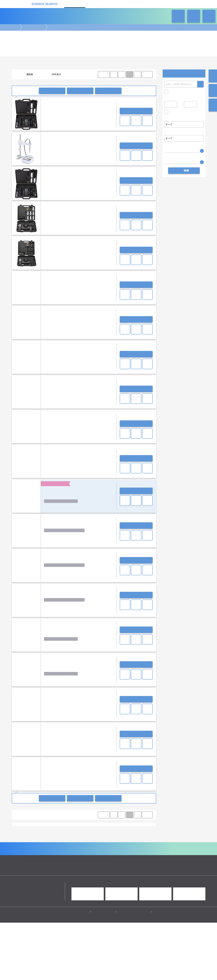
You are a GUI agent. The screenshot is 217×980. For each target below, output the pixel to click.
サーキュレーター (49, 839)
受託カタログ (97, 4)
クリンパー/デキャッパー (109, 835)
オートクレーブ (68, 829)
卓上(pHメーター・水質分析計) (65, 859)
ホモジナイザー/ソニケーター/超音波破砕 (92, 832)
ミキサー (67, 832)
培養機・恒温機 (140, 868)
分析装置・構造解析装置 (87, 871)
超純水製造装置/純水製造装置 (28, 829)
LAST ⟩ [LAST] (147, 74)
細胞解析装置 (103, 868)
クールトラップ (62, 835)
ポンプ (49, 835)
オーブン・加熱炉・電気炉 (83, 835)
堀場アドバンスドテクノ (132, 847)
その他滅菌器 (83, 829)
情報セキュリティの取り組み (134, 969)
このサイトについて (104, 969)
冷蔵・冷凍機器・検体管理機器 (103, 874)
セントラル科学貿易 (109, 847)
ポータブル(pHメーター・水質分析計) (32, 859)
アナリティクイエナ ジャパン (28, 847)
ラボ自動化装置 (40, 874)
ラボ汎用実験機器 (33, 27)
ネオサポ (142, 4)
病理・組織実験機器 (121, 868)
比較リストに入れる (108, 91)
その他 (77, 839)
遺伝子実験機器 (22, 868)
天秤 (132, 829)
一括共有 (80, 91)
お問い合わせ (136, 111)
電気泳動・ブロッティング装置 (45, 868)
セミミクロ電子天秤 (101, 829)
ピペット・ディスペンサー (62, 874)
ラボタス (120, 4)
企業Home (73, 902)
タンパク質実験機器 (133, 871)
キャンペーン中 (177, 92)
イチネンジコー (50, 847)
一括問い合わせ (52, 91)
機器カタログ (75, 4)
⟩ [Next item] (137, 74)
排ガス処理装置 (31, 839)
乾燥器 (40, 835)
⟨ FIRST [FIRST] (104, 74)
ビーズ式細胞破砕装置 (133, 835)
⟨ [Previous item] (114, 74)
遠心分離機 (81, 874)
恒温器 (31, 835)
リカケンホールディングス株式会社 (35, 941)
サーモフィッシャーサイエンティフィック (79, 847)
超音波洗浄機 (141, 832)
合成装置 (105, 871)
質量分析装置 (67, 871)
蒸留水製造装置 (51, 829)
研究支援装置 (65, 839)
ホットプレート (42, 832)
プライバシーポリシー (77, 969)
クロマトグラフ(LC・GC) (47, 871)
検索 (200, 84)
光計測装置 (116, 871)
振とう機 (56, 832)
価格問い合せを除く (180, 113)
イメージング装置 (70, 868)
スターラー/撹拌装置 (123, 832)
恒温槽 (140, 829)
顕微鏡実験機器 (87, 868)
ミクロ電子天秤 (120, 829)
